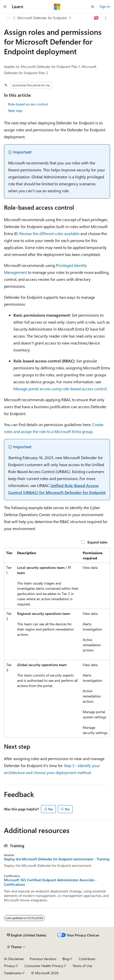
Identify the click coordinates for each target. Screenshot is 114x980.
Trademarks (13, 973)
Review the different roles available (49, 233)
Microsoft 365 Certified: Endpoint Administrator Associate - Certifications (50, 882)
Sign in (105, 6)
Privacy (9, 966)
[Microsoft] (57, 7)
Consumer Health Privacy (44, 966)
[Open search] (93, 7)
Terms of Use (82, 966)
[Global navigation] (5, 7)
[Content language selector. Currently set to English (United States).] (27, 935)
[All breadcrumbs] (8, 18)
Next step (15, 111)
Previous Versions (43, 959)
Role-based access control (28, 104)
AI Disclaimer (14, 959)
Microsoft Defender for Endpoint (42, 18)
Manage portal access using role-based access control (60, 389)
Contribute (87, 959)
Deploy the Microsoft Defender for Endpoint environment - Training (57, 859)
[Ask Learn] (96, 18)
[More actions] (106, 18)
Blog (66, 959)
